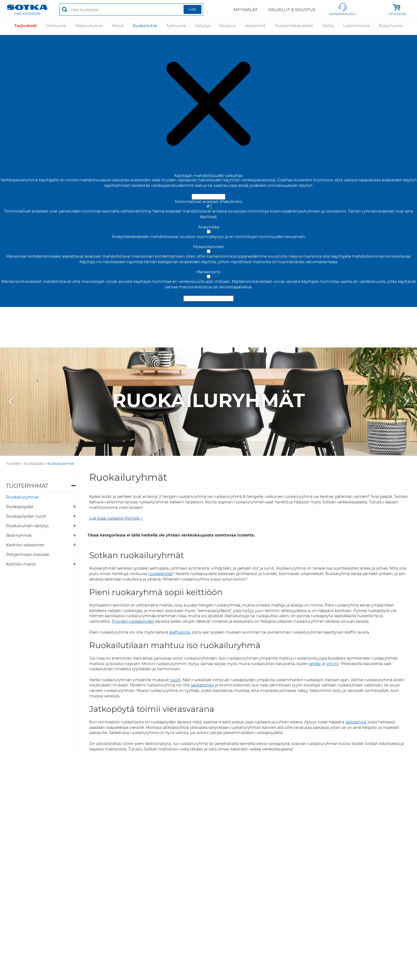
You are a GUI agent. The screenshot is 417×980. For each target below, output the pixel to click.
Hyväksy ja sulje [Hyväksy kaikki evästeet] (208, 197)
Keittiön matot (21, 564)
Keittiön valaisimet (25, 545)
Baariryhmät (19, 535)
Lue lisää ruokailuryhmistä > (116, 518)
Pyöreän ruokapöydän (133, 621)
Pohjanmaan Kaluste (27, 554)
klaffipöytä (180, 632)
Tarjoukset (26, 27)
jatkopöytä (356, 722)
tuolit (175, 680)
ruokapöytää (160, 574)
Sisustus (227, 27)
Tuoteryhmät (27, 486)
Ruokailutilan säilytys (27, 526)
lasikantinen (202, 685)
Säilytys (203, 27)
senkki (315, 664)
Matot (118, 27)
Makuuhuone (89, 27)
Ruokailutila (145, 27)
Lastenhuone (356, 27)
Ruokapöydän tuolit (26, 516)
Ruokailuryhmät (61, 464)
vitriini (332, 664)
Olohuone (56, 27)
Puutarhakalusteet (294, 27)
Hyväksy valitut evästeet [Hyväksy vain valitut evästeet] (208, 298)
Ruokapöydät (20, 507)
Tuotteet (13, 464)
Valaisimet (255, 27)
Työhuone (176, 27)
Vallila (328, 27)
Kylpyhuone (391, 27)
